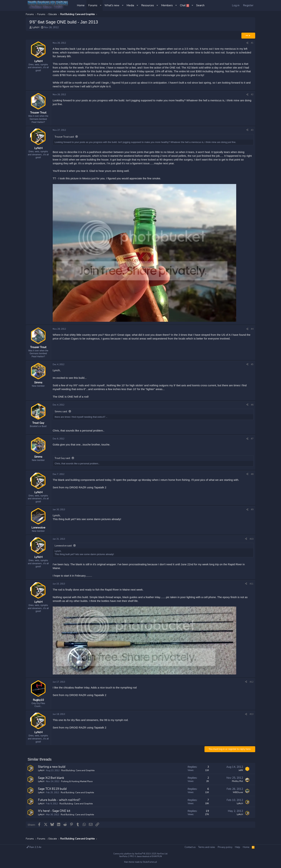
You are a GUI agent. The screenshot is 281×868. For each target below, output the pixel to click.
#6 (252, 407)
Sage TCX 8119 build (52, 795)
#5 (252, 366)
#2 (252, 95)
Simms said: (61, 413)
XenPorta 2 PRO (127, 856)
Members (167, 5)
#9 (252, 512)
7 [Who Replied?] (208, 806)
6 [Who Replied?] (208, 795)
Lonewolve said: (63, 549)
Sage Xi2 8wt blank (51, 784)
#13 (252, 719)
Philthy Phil (237, 787)
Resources (148, 5)
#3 (252, 131)
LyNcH (36, 27)
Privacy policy (225, 847)
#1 (252, 43)
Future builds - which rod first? (59, 806)
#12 (252, 686)
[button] (101, 5)
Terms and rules (207, 847)
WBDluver (238, 798)
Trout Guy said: (63, 460)
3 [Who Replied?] (208, 773)
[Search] (200, 5)
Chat (184, 5)
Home (81, 5)
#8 (252, 476)
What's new (112, 5)
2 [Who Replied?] (208, 784)
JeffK (241, 776)
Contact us (190, 847)
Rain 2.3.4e (34, 847)
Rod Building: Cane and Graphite (78, 776)
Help (238, 847)
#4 (252, 330)
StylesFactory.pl (150, 862)
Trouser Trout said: (64, 138)
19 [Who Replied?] (207, 817)
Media (130, 5)
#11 (252, 588)
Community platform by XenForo (141, 854)
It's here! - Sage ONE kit (54, 817)
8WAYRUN (157, 856)
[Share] (247, 43)
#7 (252, 441)
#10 (252, 543)
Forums (93, 5)
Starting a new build (52, 773)
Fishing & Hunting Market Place (77, 787)
